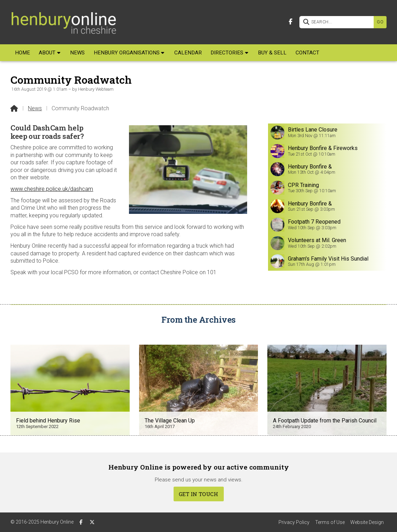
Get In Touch (198, 494)
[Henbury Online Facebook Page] (291, 21)
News (35, 108)
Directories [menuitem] (227, 53)
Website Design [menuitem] (367, 522)
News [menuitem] (77, 53)
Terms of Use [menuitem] (330, 522)
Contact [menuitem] (307, 53)
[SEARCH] (338, 22)
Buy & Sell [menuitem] (272, 53)
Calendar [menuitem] (188, 53)
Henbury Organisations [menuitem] (127, 53)
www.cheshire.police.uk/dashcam (52, 189)
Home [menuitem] (22, 53)
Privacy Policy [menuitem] (294, 522)
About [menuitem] (47, 53)
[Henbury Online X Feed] (92, 522)
